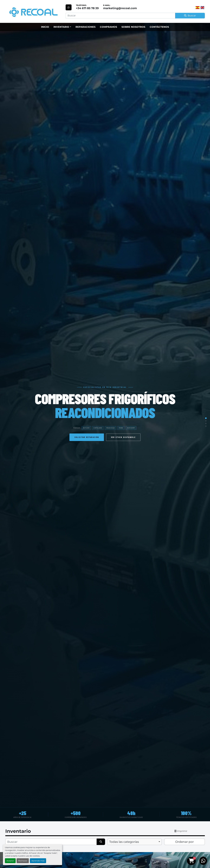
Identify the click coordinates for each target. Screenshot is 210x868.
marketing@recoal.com (120, 8)
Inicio (45, 27)
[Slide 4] (206, 426)
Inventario (61, 27)
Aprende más (38, 861)
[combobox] (135, 842)
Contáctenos (159, 27)
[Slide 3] (206, 423)
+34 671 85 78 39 (87, 8)
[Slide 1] (206, 418)
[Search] (120, 16)
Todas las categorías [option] (124, 842)
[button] (62, 27)
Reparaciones (85, 27)
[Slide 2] (206, 421)
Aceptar (10, 861)
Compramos (108, 27)
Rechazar (23, 861)
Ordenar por (185, 842)
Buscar (190, 16)
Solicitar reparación (87, 437)
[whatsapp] (69, 7)
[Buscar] (51, 842)
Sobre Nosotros (133, 27)
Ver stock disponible (123, 437)
